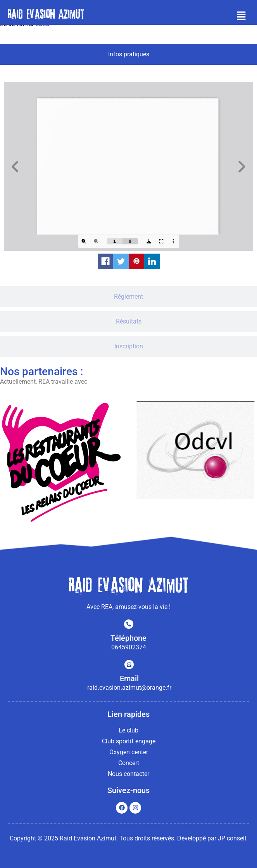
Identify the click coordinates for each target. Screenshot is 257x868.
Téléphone (128, 638)
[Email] (129, 664)
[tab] (128, 54)
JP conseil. (233, 838)
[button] (241, 16)
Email (129, 678)
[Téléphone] (129, 624)
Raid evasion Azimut (46, 14)
